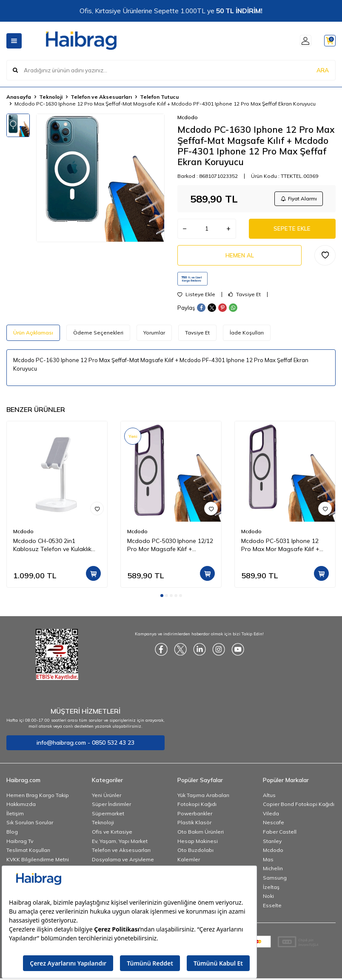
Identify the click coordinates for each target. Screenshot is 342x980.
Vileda (271, 817)
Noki (268, 899)
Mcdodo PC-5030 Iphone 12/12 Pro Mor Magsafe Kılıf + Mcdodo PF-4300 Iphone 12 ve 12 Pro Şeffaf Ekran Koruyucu (170, 549)
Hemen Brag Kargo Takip (38, 799)
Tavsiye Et (245, 298)
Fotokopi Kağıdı (197, 807)
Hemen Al (239, 258)
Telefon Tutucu (159, 97)
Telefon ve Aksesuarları (101, 97)
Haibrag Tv (20, 844)
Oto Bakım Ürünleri (201, 835)
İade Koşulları (247, 336)
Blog (12, 835)
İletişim (15, 817)
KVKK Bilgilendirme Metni (38, 863)
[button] (162, 599)
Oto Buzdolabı (195, 853)
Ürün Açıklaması (33, 336)
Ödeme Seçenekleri (98, 336)
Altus (269, 799)
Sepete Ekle (292, 230)
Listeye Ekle (196, 298)
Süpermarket (108, 817)
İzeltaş (271, 890)
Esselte (272, 909)
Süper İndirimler (111, 807)
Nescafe (274, 826)
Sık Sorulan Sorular (30, 826)
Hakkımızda (21, 807)
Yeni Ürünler (107, 799)
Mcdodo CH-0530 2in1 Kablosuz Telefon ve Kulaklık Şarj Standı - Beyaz (52, 549)
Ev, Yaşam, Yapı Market (120, 844)
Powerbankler (195, 817)
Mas (268, 863)
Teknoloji (51, 97)
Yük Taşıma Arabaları (203, 799)
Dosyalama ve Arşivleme (123, 863)
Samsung (275, 881)
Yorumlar (154, 336)
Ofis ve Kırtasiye (112, 835)
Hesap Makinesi (198, 844)
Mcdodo (188, 117)
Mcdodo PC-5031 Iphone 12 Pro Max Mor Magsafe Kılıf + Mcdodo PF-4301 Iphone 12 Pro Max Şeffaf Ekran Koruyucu (285, 549)
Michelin (273, 872)
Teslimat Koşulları (28, 853)
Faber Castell (280, 835)
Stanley (272, 844)
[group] (100, 178)
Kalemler (189, 863)
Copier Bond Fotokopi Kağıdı (299, 807)
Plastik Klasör (194, 826)
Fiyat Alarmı (298, 199)
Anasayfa (19, 97)
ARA (323, 70)
